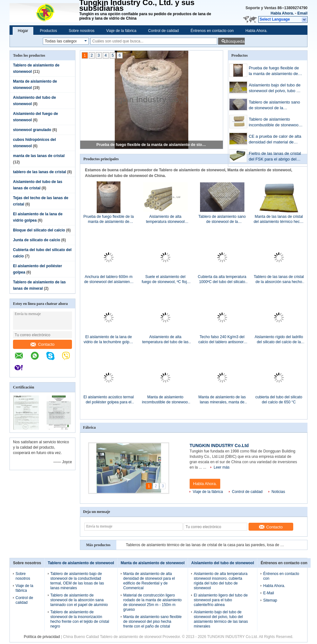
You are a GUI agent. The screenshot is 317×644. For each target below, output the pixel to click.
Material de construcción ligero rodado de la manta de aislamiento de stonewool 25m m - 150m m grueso (152, 602)
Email (302, 13)
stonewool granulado (32, 130)
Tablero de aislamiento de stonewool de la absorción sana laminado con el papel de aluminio (79, 600)
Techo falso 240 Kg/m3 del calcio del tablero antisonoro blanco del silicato (222, 340)
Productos (49, 31)
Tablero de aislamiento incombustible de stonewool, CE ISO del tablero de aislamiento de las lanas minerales (275, 123)
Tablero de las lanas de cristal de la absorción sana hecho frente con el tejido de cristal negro (279, 279)
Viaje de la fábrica (121, 31)
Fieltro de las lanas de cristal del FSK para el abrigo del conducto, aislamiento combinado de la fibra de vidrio (275, 157)
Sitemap (270, 600)
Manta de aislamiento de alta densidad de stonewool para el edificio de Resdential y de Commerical (149, 581)
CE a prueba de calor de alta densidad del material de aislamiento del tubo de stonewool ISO (275, 140)
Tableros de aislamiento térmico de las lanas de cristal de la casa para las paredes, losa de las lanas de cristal (205, 545)
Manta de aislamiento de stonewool (153, 563)
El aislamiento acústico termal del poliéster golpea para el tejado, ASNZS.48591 (109, 400)
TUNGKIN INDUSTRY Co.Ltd (219, 445)
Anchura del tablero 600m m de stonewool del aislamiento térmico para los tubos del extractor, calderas (108, 279)
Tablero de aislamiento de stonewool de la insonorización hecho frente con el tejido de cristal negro (80, 619)
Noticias (278, 492)
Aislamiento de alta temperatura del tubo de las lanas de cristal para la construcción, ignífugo (165, 340)
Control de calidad (163, 31)
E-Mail (268, 593)
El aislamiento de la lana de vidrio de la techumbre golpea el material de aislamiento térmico (109, 340)
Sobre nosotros (82, 31)
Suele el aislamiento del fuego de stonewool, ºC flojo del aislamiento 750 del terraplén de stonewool (165, 279)
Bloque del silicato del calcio (39, 230)
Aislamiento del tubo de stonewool (223, 563)
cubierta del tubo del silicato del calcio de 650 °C (279, 400)
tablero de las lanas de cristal (39, 172)
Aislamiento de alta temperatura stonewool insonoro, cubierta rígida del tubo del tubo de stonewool (165, 219)
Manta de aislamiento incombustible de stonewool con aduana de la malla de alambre (165, 400)
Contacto (42, 344)
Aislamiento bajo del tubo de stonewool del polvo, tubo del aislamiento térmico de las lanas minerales (275, 88)
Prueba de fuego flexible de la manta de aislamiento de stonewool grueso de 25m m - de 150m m (152, 145)
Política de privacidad (42, 637)
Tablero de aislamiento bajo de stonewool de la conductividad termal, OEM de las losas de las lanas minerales (77, 581)
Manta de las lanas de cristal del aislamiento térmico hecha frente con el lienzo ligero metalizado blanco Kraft (279, 219)
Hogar (23, 31)
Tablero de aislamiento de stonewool (81, 563)
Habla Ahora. (282, 13)
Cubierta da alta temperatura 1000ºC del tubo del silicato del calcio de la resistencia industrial (222, 279)
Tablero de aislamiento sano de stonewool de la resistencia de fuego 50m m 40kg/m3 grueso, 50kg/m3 (222, 219)
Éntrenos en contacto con (212, 31)
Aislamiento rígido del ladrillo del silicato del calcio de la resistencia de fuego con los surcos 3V (279, 340)
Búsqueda (235, 41)
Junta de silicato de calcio (37, 240)
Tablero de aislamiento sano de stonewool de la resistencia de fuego (275, 106)
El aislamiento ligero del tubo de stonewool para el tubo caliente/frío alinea (221, 600)
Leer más (222, 467)
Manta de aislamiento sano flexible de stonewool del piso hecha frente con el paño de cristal (152, 622)
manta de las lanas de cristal (39, 156)
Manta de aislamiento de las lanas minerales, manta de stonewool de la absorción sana (222, 400)
